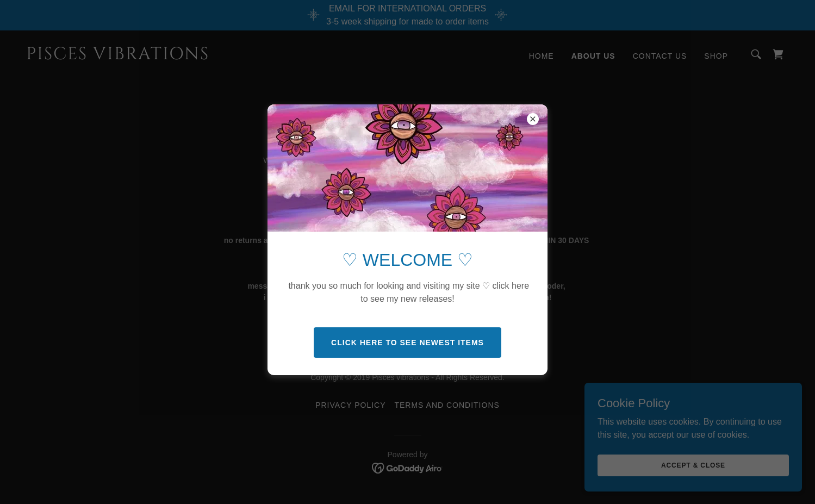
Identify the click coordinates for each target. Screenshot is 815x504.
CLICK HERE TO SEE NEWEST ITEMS (407, 343)
